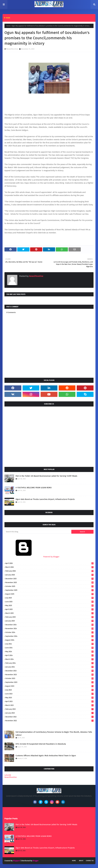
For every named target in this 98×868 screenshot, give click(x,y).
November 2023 (49, 675)
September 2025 (49, 590)
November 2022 (49, 721)
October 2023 (49, 678)
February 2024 (49, 663)
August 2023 (49, 686)
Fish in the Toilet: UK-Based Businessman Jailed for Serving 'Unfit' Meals (46, 476)
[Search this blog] (38, 532)
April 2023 (49, 701)
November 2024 (49, 628)
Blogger (36, 861)
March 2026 (49, 567)
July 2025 (49, 598)
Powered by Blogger (32, 557)
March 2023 (49, 705)
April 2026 (49, 563)
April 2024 (49, 655)
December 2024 (49, 625)
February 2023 (49, 709)
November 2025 (49, 582)
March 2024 (49, 659)
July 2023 (49, 690)
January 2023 (49, 713)
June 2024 (49, 648)
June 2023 (49, 694)
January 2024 (49, 667)
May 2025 (49, 605)
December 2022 (49, 717)
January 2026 (49, 575)
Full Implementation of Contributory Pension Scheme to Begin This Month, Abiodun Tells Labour (54, 734)
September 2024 (49, 636)
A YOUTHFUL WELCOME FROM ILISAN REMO (34, 488)
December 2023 (49, 671)
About (81, 861)
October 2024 (49, 632)
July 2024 (49, 644)
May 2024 (49, 652)
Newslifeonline (12, 49)
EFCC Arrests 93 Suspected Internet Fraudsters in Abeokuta (41, 744)
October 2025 (49, 586)
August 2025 (49, 594)
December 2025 (49, 579)
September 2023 (49, 682)
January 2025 (49, 621)
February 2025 (49, 617)
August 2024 (49, 640)
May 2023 (49, 698)
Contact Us (90, 861)
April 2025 (49, 609)
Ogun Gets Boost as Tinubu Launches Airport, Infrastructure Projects (45, 499)
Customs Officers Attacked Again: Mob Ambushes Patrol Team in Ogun (46, 756)
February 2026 (49, 571)
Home (8, 26)
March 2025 (49, 613)
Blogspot (16, 861)
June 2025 (49, 602)
